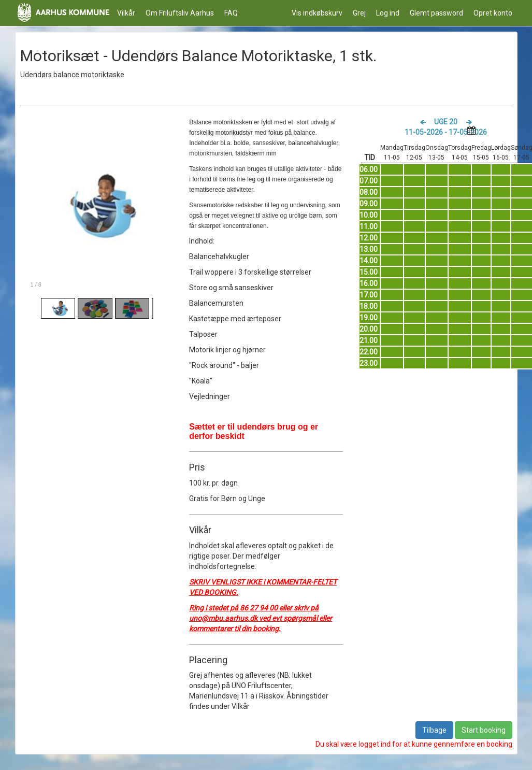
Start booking (484, 730)
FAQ (231, 13)
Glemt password (436, 13)
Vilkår (126, 13)
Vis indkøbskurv (317, 13)
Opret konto (493, 13)
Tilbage (434, 730)
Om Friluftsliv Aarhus (180, 13)
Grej (359, 13)
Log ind (388, 13)
